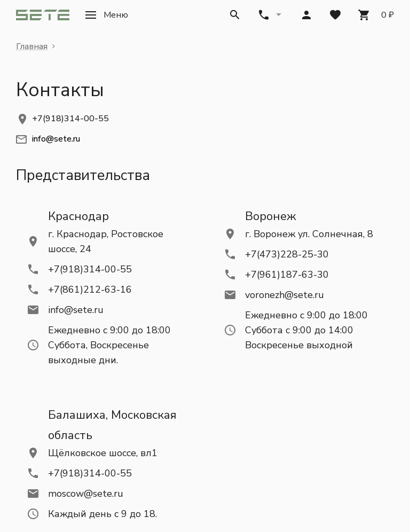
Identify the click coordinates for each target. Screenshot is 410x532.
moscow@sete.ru (86, 494)
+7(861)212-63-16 (90, 290)
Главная (32, 46)
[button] (107, 15)
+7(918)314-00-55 (70, 119)
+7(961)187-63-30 (287, 275)
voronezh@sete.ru (285, 295)
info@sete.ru (76, 310)
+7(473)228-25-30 (287, 254)
